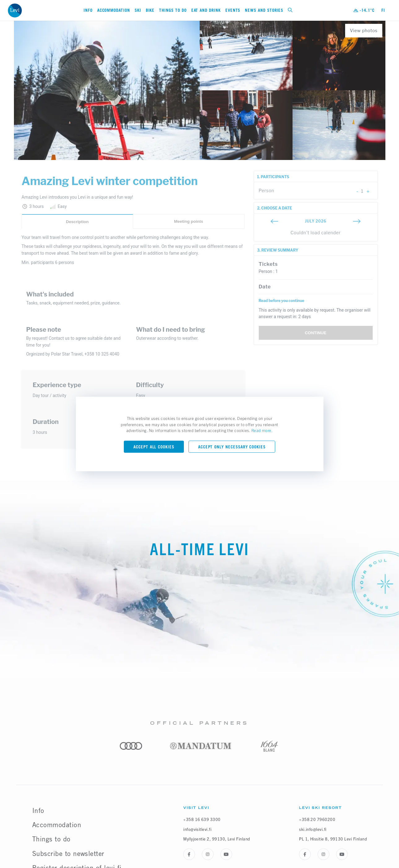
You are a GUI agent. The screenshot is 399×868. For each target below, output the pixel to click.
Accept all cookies (154, 447)
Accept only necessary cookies (232, 447)
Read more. (262, 430)
